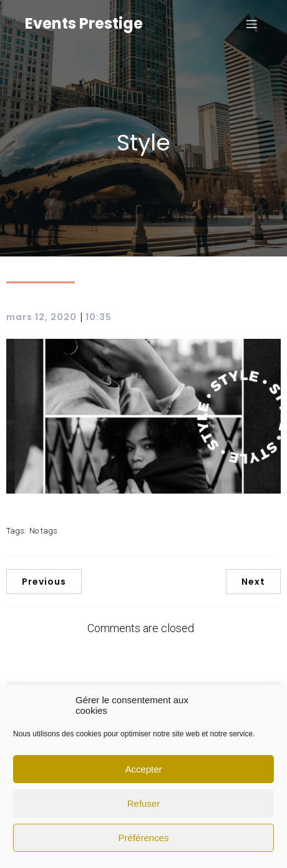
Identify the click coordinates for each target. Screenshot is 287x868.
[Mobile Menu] (251, 24)
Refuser (144, 803)
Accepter (143, 769)
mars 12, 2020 (41, 317)
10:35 (99, 317)
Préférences (144, 838)
